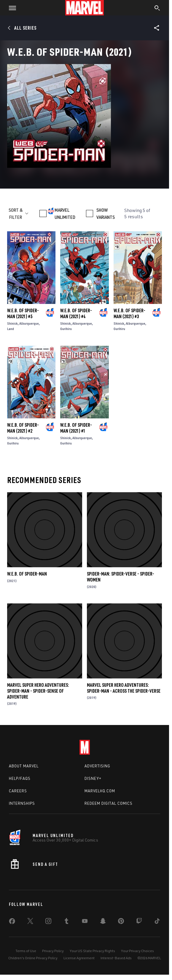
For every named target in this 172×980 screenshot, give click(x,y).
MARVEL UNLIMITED (65, 213)
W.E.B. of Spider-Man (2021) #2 (23, 428)
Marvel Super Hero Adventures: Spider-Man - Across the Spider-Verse (124, 688)
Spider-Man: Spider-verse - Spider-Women (121, 577)
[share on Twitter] (30, 922)
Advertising (97, 766)
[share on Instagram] (48, 922)
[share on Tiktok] (157, 922)
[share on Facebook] (12, 922)
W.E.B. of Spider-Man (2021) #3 (129, 313)
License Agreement (79, 958)
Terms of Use (26, 951)
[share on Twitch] (139, 922)
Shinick (12, 323)
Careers (18, 791)
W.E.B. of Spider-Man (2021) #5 (23, 313)
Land (11, 329)
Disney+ (93, 778)
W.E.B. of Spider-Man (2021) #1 (76, 428)
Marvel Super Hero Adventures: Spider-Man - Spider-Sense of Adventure (38, 691)
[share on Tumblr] (66, 922)
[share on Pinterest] (121, 922)
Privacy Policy (53, 951)
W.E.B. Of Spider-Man (27, 574)
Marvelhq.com (100, 791)
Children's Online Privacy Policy (33, 958)
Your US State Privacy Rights (92, 951)
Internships (22, 803)
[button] (10, 8)
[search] (157, 9)
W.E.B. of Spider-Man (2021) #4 (76, 313)
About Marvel (24, 766)
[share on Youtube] (85, 922)
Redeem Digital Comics (109, 803)
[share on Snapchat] (103, 922)
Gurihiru (66, 329)
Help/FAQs (20, 778)
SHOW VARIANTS (106, 213)
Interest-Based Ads (116, 958)
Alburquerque (29, 323)
